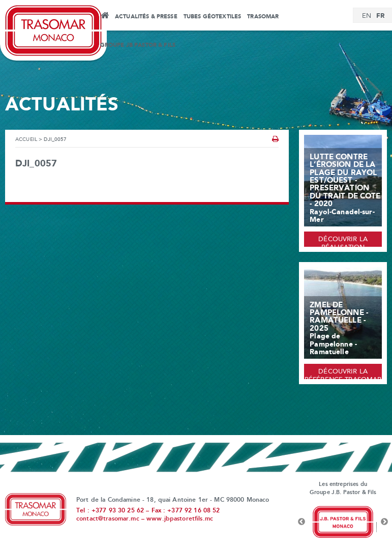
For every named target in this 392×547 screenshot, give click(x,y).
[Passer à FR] (380, 16)
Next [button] (384, 522)
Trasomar (263, 17)
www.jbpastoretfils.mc (180, 519)
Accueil (104, 17)
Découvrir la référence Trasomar (343, 374)
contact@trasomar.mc (108, 519)
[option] (343, 522)
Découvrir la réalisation (343, 241)
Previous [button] (301, 522)
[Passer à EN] (367, 16)
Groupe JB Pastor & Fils (138, 45)
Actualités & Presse (146, 17)
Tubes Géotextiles (212, 17)
